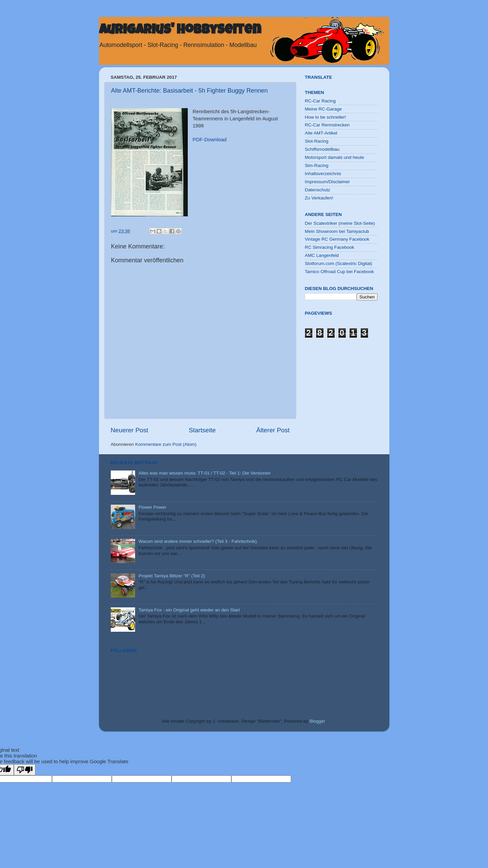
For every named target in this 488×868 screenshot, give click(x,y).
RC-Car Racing (320, 101)
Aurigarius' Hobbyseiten (180, 31)
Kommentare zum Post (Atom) (166, 444)
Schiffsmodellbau (322, 149)
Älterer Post (273, 430)
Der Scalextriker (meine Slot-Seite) (340, 223)
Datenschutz (318, 190)
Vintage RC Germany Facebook (337, 239)
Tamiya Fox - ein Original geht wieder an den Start (189, 610)
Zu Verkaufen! (319, 198)
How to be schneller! (326, 117)
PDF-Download (210, 140)
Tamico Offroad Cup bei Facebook (340, 272)
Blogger (317, 721)
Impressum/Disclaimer (328, 182)
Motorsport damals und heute (335, 157)
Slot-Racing (317, 141)
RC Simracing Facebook (330, 247)
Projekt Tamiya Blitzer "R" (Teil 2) (172, 576)
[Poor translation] (25, 770)
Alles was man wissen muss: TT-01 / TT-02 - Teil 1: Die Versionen (205, 473)
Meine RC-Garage (324, 109)
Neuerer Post (130, 430)
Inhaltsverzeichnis (323, 174)
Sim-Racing (317, 165)
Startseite (202, 430)
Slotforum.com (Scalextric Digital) (339, 263)
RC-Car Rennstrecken (327, 125)
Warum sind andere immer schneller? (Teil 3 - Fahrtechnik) (198, 541)
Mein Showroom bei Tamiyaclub (337, 231)
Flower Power (152, 507)
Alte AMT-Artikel (321, 133)
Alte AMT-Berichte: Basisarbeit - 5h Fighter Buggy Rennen (189, 91)
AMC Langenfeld (322, 255)
